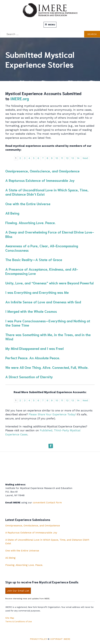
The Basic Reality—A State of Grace (34, 260)
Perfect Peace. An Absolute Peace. (33, 358)
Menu (50, 25)
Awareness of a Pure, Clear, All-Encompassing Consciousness (42, 248)
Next (85, 158)
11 (62, 158)
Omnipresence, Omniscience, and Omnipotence (42, 171)
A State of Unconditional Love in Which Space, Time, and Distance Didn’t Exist (47, 192)
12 (67, 158)
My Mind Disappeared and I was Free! (35, 348)
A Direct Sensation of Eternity (29, 377)
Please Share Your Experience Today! (52, 414)
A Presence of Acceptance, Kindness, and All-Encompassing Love (42, 271)
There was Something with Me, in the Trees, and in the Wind (48, 337)
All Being (12, 213)
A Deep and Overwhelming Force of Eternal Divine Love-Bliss (50, 234)
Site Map (10, 618)
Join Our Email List (18, 591)
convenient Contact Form (47, 503)
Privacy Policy (38, 639)
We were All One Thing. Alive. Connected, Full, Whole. (47, 367)
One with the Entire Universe (28, 204)
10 (57, 158)
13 (73, 158)
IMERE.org (20, 98)
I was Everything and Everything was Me (37, 292)
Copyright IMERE (60, 639)
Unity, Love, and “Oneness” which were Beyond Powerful (49, 283)
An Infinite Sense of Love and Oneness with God (43, 302)
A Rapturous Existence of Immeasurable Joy (40, 180)
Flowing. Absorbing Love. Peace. (30, 223)
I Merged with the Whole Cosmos (31, 311)
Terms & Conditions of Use (19, 622)
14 (78, 158)
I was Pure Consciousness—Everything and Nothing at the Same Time (48, 323)
